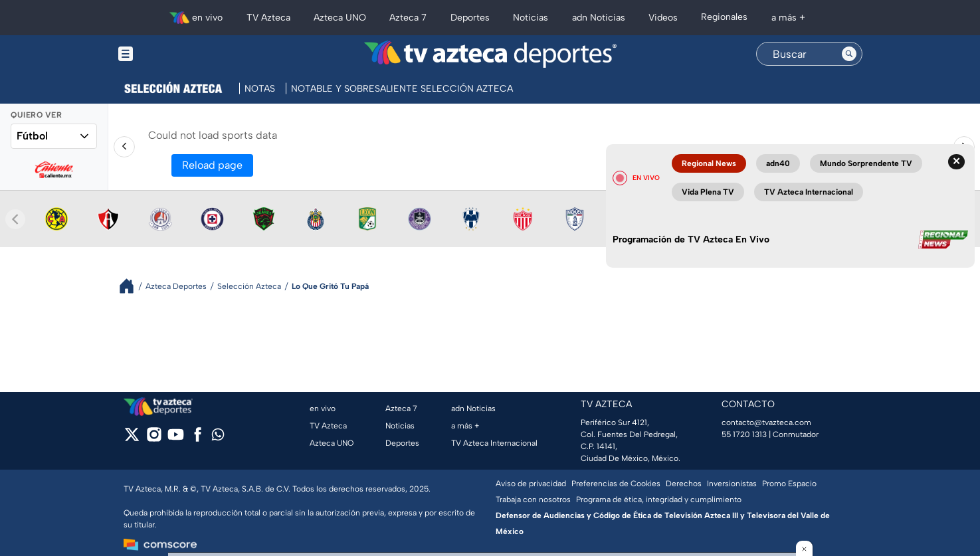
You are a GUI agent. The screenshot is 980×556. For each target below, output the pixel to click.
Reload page (212, 165)
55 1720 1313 (744, 434)
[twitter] (132, 439)
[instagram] (154, 439)
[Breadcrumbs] (132, 286)
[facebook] (198, 439)
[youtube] (176, 439)
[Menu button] (171, 54)
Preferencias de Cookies (616, 484)
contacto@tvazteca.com (766, 422)
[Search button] (849, 54)
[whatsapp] (218, 437)
